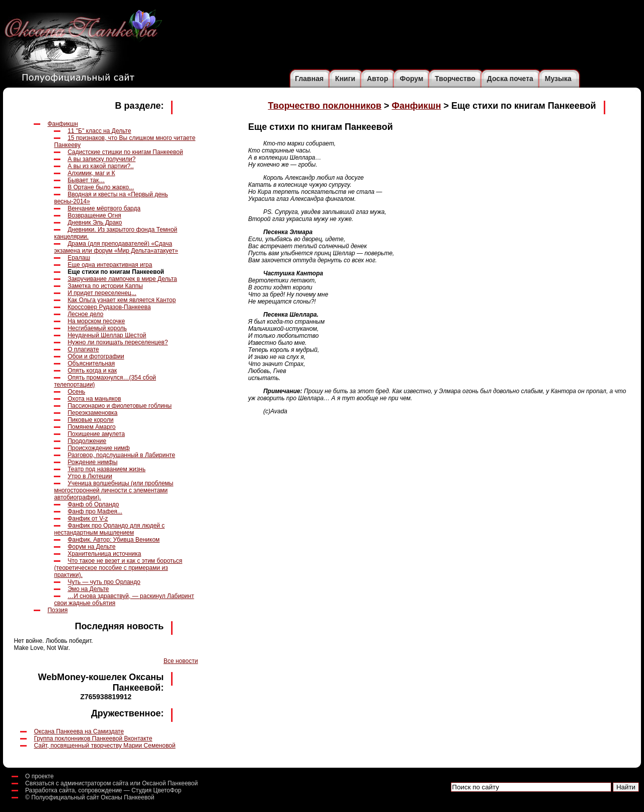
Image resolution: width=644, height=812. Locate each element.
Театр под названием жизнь (106, 469)
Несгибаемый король (97, 328)
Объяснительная (91, 363)
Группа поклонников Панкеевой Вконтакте (93, 739)
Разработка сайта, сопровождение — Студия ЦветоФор (103, 790)
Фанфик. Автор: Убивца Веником (113, 540)
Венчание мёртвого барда (104, 208)
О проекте (39, 776)
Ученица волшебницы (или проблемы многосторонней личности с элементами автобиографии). (113, 490)
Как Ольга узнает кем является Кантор (122, 300)
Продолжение (87, 441)
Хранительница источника (104, 554)
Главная (309, 79)
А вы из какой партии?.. (100, 166)
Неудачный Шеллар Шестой (107, 335)
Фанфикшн (63, 124)
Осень (76, 392)
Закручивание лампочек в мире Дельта (122, 279)
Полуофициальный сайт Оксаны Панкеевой (93, 797)
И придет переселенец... (102, 293)
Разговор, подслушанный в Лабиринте (121, 455)
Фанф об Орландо (93, 504)
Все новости (181, 661)
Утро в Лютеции (90, 476)
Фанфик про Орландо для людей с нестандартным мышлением (109, 529)
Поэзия (57, 610)
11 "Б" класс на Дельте (99, 131)
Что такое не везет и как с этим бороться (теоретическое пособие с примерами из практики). (118, 568)
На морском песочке (96, 321)
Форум (411, 79)
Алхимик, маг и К (91, 173)
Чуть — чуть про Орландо (104, 582)
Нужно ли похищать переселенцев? (117, 342)
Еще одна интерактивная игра (110, 265)
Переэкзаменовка (92, 413)
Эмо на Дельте (88, 589)
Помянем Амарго (91, 427)
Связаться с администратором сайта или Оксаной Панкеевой (111, 783)
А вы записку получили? (101, 159)
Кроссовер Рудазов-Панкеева (109, 307)
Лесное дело (85, 314)
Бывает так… (86, 180)
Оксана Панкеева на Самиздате (79, 731)
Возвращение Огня (94, 215)
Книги (345, 79)
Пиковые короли (90, 420)
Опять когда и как (92, 371)
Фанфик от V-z (88, 519)
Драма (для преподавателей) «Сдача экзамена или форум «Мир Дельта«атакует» (116, 247)
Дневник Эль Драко (95, 223)
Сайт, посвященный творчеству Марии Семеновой (104, 746)
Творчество (455, 79)
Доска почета (510, 79)
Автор (377, 79)
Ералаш (79, 258)
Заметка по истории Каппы (105, 286)
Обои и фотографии (96, 356)
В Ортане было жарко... (101, 187)
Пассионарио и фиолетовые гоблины (119, 406)
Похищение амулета (96, 434)
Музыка (558, 79)
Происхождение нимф (99, 448)
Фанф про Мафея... (95, 511)
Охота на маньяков (94, 399)
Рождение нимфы (92, 462)
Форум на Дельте (91, 547)
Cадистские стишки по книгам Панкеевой (125, 152)
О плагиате (83, 349)
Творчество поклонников (325, 106)
